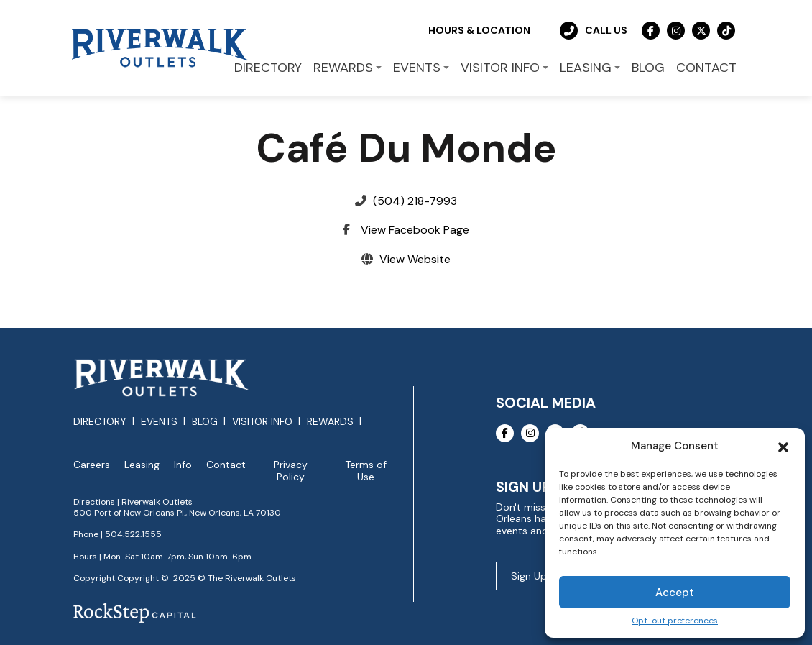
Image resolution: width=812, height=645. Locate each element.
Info (183, 465)
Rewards (330, 421)
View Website (415, 259)
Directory (100, 421)
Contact (226, 465)
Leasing (142, 465)
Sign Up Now (541, 576)
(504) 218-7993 (415, 201)
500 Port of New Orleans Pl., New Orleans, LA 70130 (177, 513)
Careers (92, 465)
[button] (783, 446)
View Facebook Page (415, 230)
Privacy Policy (291, 471)
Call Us (594, 31)
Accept (675, 593)
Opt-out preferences (675, 621)
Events (159, 421)
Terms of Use (366, 471)
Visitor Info (262, 421)
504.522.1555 (133, 534)
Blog (205, 421)
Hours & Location (479, 30)
